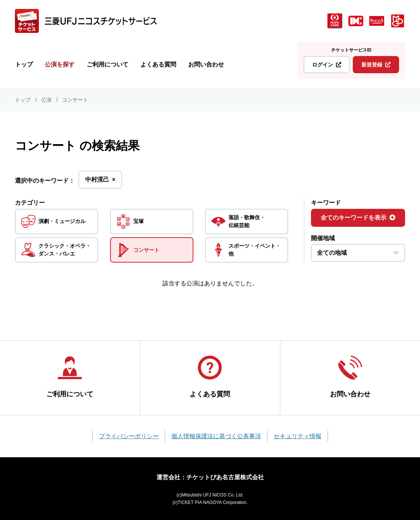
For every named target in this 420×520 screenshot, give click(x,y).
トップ (24, 64)
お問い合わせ (206, 64)
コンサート (75, 100)
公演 (46, 100)
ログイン (327, 65)
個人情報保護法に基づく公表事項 (216, 435)
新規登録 (376, 65)
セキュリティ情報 (298, 435)
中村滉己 (100, 182)
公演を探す (60, 64)
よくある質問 (158, 64)
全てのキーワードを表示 (358, 218)
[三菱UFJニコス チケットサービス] (86, 21)
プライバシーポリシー (129, 435)
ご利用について (108, 64)
